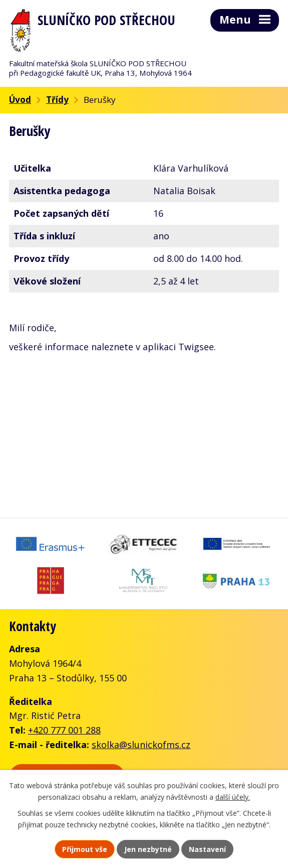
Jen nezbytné (148, 849)
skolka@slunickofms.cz (141, 745)
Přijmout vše (85, 849)
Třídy (57, 100)
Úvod (20, 100)
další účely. (233, 797)
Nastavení (207, 849)
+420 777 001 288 (64, 730)
